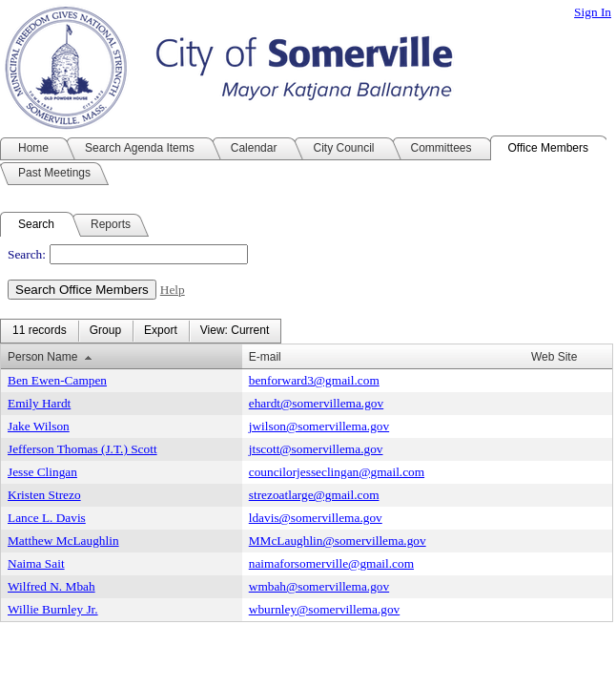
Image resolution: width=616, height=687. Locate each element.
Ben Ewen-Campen (57, 380)
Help (173, 290)
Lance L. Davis (47, 518)
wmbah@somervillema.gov (319, 586)
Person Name (42, 357)
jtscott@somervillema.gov (316, 449)
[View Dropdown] (235, 331)
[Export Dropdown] (161, 331)
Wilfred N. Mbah (51, 586)
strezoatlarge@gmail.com (314, 495)
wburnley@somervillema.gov (324, 609)
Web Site (554, 357)
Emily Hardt (39, 403)
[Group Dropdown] (105, 331)
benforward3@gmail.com (314, 380)
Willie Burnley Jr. (53, 609)
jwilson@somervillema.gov (319, 426)
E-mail (265, 357)
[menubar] (141, 331)
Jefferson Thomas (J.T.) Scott (82, 449)
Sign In (593, 12)
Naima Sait (36, 563)
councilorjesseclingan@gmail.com (337, 472)
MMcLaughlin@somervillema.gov (338, 541)
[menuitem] (40, 331)
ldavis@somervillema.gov (316, 518)
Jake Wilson (39, 426)
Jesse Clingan (42, 472)
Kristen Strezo (44, 495)
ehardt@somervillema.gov (316, 403)
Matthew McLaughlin (63, 541)
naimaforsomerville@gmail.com (331, 563)
